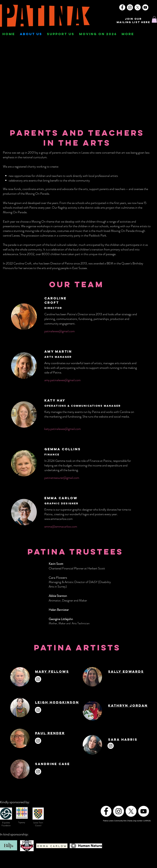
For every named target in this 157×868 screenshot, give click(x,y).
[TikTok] (150, 678)
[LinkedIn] (134, 678)
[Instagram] (130, 7)
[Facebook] (122, 7)
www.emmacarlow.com (58, 519)
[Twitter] (126, 678)
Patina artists (139, 226)
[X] (138, 7)
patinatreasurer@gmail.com (62, 478)
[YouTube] (145, 7)
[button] (154, 19)
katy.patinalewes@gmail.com (63, 429)
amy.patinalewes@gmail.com (62, 380)
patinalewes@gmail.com (60, 331)
